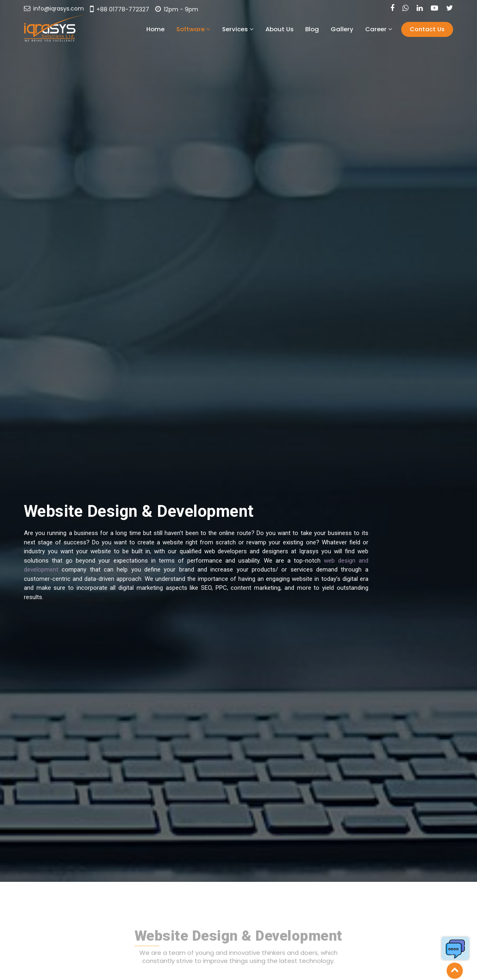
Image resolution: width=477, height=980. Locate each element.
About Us (309, 29)
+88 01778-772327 (120, 9)
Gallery (356, 29)
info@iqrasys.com (54, 9)
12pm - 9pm (177, 9)
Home (210, 29)
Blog (334, 29)
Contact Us (428, 29)
